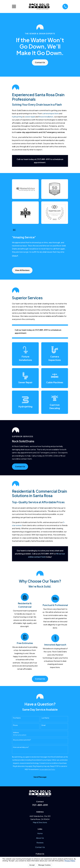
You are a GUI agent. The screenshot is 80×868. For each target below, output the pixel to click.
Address (16, 732)
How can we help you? (21, 747)
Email (44, 725)
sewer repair (30, 117)
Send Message (40, 777)
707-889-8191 (40, 805)
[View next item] (18, 262)
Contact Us (40, 62)
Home (40, 833)
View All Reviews (22, 270)
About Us (40, 838)
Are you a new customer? (22, 740)
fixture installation (46, 117)
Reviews (40, 843)
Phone (15, 725)
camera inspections (51, 113)
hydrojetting (17, 117)
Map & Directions (40, 822)
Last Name (45, 718)
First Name (17, 718)
